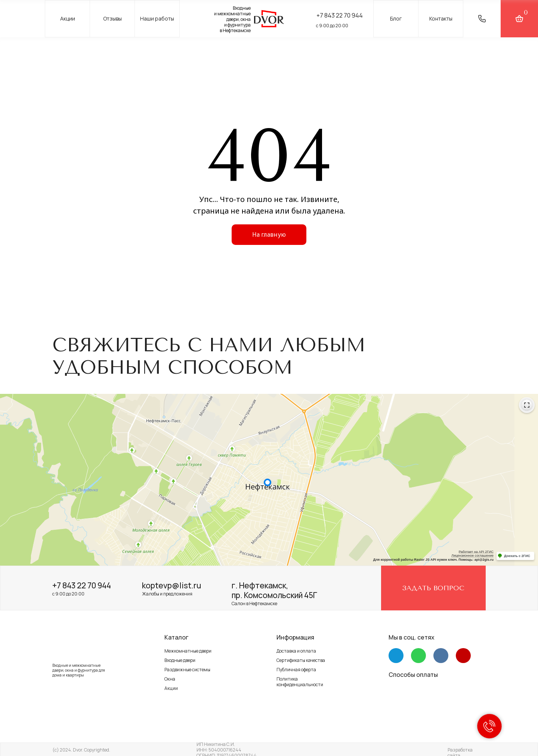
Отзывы (112, 18)
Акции (68, 18)
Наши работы (157, 18)
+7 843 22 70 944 (340, 15)
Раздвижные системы (187, 670)
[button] (482, 19)
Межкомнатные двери (188, 651)
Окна (170, 679)
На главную (269, 234)
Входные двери (180, 660)
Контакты (441, 18)
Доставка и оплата (296, 651)
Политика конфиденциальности (300, 682)
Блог (396, 18)
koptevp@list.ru (171, 585)
